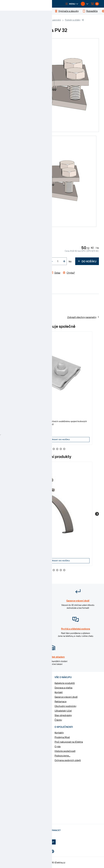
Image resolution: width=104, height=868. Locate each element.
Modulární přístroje (19, 703)
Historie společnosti (65, 751)
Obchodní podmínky (65, 706)
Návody (9, 733)
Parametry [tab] (20, 290)
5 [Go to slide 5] (54, 449)
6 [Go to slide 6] (57, 449)
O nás (58, 746)
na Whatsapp (32, 795)
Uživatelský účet (63, 711)
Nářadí (12, 713)
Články (58, 720)
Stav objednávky (63, 715)
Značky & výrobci (14, 746)
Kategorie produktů (65, 683)
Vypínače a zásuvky (19, 693)
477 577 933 (18, 776)
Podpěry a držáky (73, 20)
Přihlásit (49, 842)
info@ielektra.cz (42, 782)
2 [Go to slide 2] (43, 449)
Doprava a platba (63, 688)
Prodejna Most (62, 737)
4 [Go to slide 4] (50, 449)
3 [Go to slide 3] (47, 449)
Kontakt (59, 692)
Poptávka (10, 751)
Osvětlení (14, 708)
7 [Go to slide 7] (61, 449)
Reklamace (61, 701)
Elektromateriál (28, 20)
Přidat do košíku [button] (60, 439)
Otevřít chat (35, 789)
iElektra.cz (13, 20)
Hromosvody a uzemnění (50, 20)
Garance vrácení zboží (66, 697)
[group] (52, 388)
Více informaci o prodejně (25, 817)
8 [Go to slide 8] (64, 449)
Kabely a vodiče (17, 683)
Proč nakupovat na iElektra (69, 742)
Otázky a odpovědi (15, 742)
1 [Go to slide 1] (40, 449)
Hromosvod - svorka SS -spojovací (32, 412)
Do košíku (87, 261)
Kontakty (59, 733)
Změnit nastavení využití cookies (22, 756)
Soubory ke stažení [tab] (39, 290)
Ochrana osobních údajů (68, 760)
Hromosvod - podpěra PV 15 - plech (33, 542)
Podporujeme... (62, 756)
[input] (22, 440)
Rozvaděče (15, 698)
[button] (72, 4)
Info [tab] (9, 290)
